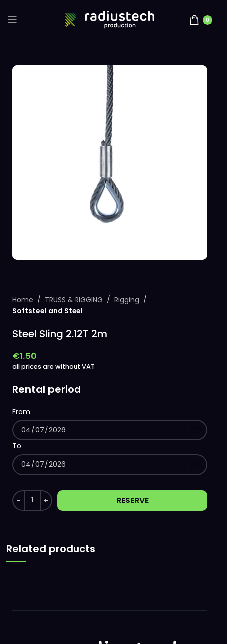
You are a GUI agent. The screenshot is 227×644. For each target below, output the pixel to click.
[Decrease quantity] (19, 501)
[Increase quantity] (46, 501)
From (21, 412)
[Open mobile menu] (12, 20)
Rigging (127, 300)
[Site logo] (110, 19)
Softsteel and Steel (48, 311)
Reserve (132, 500)
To (17, 446)
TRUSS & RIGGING (74, 300)
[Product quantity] (32, 501)
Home (23, 300)
